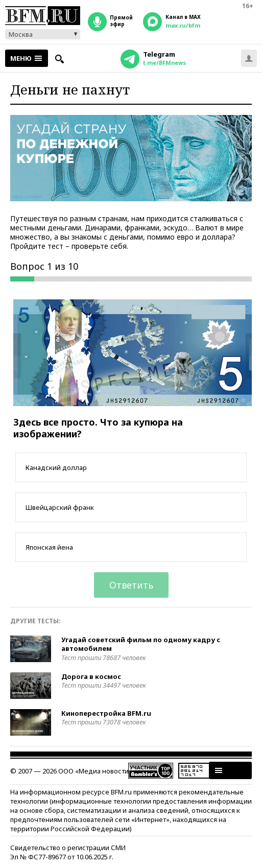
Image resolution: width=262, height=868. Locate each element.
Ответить (131, 585)
